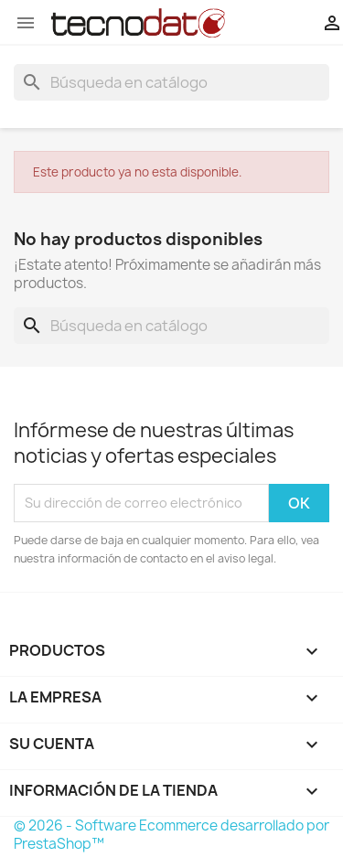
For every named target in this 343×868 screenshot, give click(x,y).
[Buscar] (171, 82)
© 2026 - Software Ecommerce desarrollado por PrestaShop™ (171, 835)
